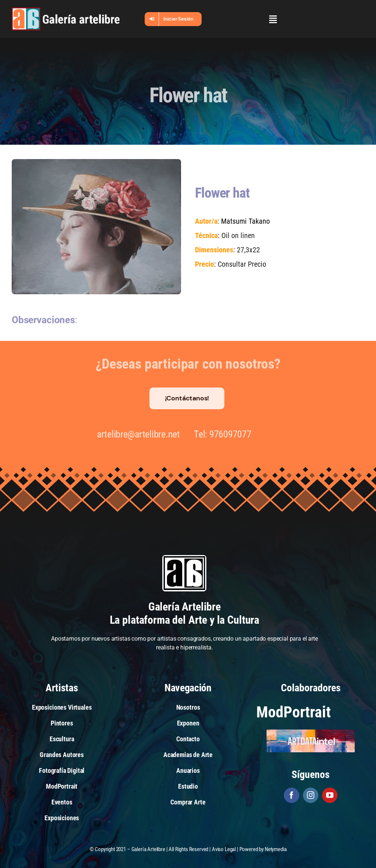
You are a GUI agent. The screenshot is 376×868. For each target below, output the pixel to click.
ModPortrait (293, 712)
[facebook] (292, 795)
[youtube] (330, 795)
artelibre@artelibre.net (134, 434)
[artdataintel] (311, 732)
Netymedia (276, 849)
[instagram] (311, 795)
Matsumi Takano (245, 221)
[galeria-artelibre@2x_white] (66, 10)
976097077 (227, 434)
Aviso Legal (224, 849)
